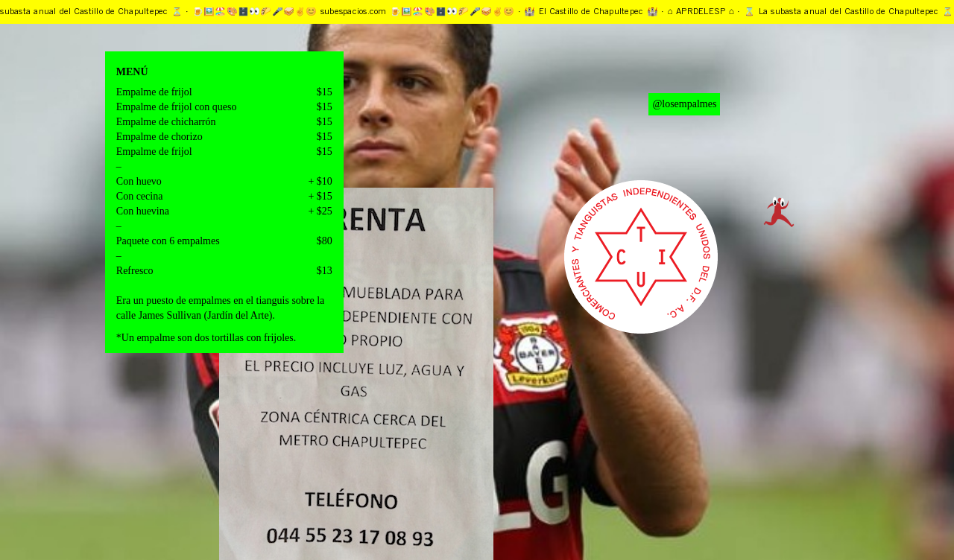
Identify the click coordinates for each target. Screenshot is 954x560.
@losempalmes (684, 104)
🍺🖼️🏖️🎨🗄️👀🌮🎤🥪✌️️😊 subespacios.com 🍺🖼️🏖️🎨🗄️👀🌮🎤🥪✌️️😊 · (360, 12)
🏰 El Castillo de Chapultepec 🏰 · (597, 12)
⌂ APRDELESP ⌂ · (708, 12)
